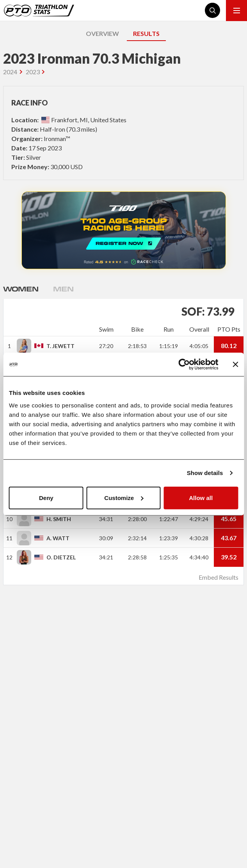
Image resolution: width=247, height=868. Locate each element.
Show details (205, 473)
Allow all (201, 497)
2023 (33, 72)
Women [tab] (21, 289)
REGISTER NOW (124, 230)
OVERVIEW (102, 33)
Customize (124, 497)
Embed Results (219, 577)
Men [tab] (63, 289)
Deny (46, 497)
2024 (10, 72)
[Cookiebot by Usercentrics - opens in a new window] (184, 364)
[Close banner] (235, 364)
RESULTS (146, 33)
